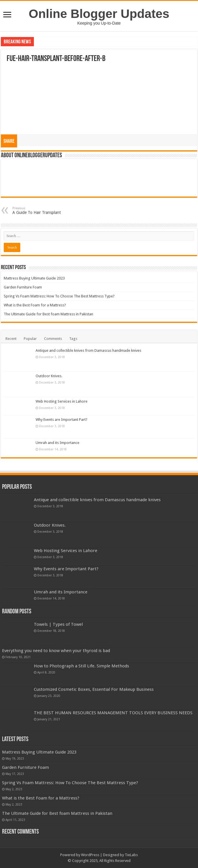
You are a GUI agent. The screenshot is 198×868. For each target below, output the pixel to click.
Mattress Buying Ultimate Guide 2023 (34, 278)
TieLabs (131, 855)
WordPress (90, 855)
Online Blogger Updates (99, 14)
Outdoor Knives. (49, 376)
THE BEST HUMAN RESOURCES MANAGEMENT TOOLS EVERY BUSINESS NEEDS (113, 713)
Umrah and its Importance (57, 443)
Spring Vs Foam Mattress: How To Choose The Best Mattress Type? (59, 296)
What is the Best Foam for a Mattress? (35, 305)
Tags (73, 339)
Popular (30, 339)
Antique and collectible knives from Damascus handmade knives (88, 350)
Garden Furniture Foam (23, 287)
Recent (11, 339)
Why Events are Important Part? (62, 420)
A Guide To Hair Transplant (42, 211)
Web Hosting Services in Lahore (62, 401)
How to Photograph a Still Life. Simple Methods (81, 666)
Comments (53, 339)
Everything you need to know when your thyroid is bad (56, 651)
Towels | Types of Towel (58, 624)
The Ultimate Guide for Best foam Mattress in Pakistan (48, 314)
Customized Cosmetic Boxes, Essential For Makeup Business (94, 689)
